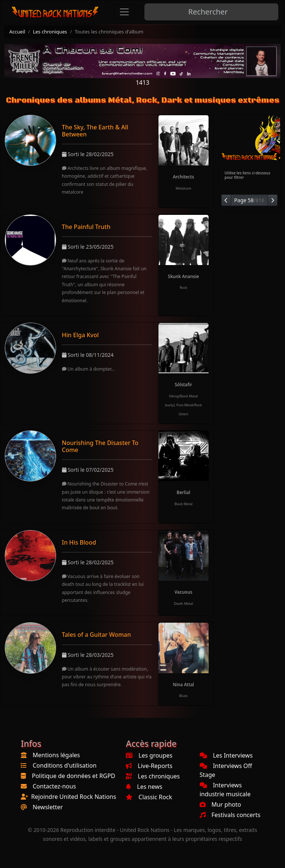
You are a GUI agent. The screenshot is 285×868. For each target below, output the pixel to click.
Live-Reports (149, 766)
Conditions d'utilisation (65, 765)
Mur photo (220, 804)
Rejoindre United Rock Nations (74, 797)
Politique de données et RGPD (74, 776)
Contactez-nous (54, 786)
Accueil (17, 32)
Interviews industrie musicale (225, 790)
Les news (144, 787)
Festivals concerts (230, 815)
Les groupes (149, 755)
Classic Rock (149, 797)
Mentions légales (56, 755)
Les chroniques (50, 32)
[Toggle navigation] (124, 12)
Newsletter (48, 807)
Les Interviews (226, 755)
